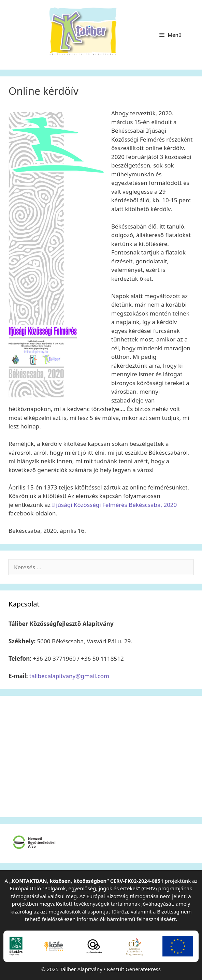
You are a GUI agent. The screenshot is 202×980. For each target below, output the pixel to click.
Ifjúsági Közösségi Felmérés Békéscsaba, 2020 (115, 505)
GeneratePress (143, 969)
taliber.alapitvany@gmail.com (69, 676)
